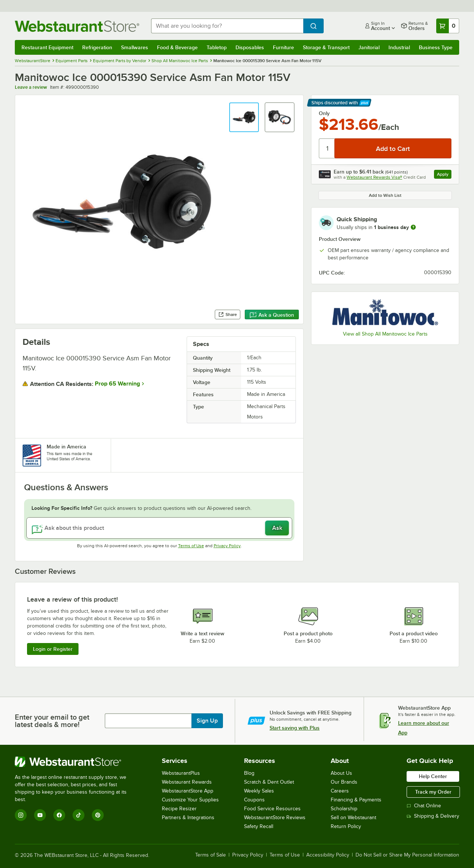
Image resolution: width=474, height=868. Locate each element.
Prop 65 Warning (117, 384)
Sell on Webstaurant (353, 817)
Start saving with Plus (295, 728)
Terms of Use (191, 546)
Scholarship (344, 809)
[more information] (413, 227)
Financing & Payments (356, 800)
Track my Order (433, 792)
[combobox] (227, 26)
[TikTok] (79, 815)
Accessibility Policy (328, 855)
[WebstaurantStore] (76, 762)
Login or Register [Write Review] (53, 649)
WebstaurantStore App (188, 791)
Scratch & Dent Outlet (269, 782)
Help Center (433, 776)
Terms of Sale (211, 855)
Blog (249, 773)
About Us (341, 773)
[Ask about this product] (159, 528)
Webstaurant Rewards (187, 782)
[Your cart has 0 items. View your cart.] (448, 26)
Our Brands (344, 782)
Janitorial (369, 47)
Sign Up (207, 721)
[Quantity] (327, 148)
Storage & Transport (326, 47)
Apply (444, 175)
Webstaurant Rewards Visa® (374, 177)
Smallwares (135, 47)
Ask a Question (272, 315)
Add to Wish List (385, 195)
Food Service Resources (272, 809)
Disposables (250, 47)
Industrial (399, 47)
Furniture (283, 47)
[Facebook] (59, 815)
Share (228, 314)
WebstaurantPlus (181, 773)
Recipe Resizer (179, 809)
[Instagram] (21, 815)
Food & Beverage (177, 47)
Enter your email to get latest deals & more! (52, 721)
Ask (277, 528)
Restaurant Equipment (47, 47)
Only (324, 113)
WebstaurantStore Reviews (275, 817)
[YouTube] (40, 815)
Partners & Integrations (188, 817)
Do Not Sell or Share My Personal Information (407, 855)
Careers (340, 791)
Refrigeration (97, 47)
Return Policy (346, 826)
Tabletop (217, 47)
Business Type (436, 47)
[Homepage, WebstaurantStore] (77, 26)
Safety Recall (259, 826)
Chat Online (424, 806)
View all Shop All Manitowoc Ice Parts (385, 334)
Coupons (254, 800)
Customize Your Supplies (190, 800)
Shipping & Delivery (433, 816)
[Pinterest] (98, 815)
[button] (244, 117)
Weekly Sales (259, 791)
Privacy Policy (227, 546)
